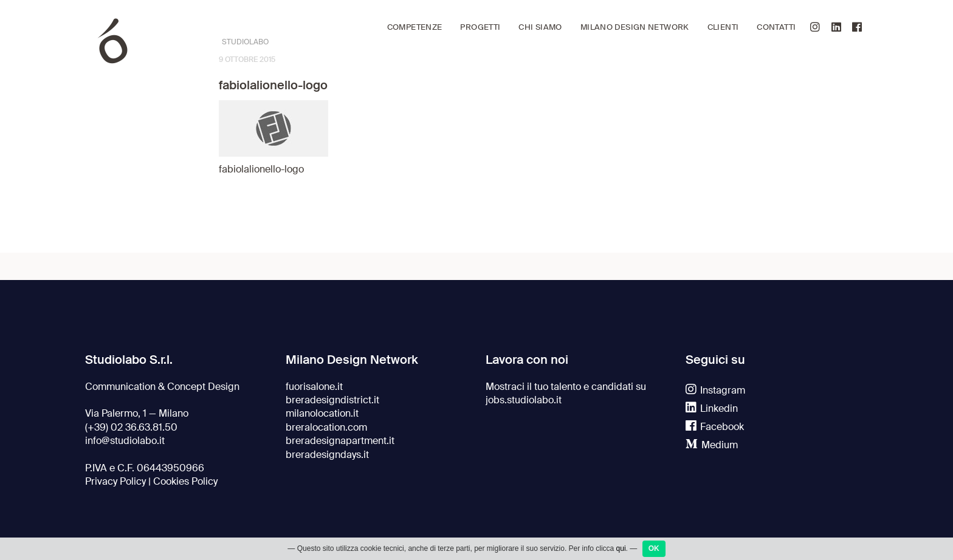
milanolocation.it (322, 414)
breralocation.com (326, 428)
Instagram (715, 391)
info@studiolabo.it (125, 441)
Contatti (776, 27)
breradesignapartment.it (340, 441)
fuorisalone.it (314, 387)
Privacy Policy (115, 482)
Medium (712, 445)
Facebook (715, 427)
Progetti (480, 27)
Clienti (723, 27)
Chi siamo (540, 27)
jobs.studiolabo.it (524, 400)
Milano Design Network (635, 27)
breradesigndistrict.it (332, 400)
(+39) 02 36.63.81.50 (131, 428)
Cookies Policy (185, 482)
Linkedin (712, 409)
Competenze (415, 27)
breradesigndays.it (327, 455)
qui (621, 550)
